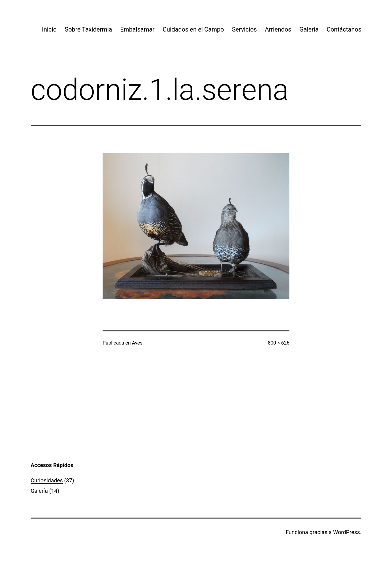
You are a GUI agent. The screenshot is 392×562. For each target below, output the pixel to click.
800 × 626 (279, 343)
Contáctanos (344, 29)
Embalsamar (137, 29)
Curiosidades (47, 480)
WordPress (347, 532)
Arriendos (278, 29)
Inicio (49, 29)
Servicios (245, 29)
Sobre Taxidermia (88, 29)
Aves (137, 343)
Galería (309, 29)
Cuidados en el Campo (193, 29)
